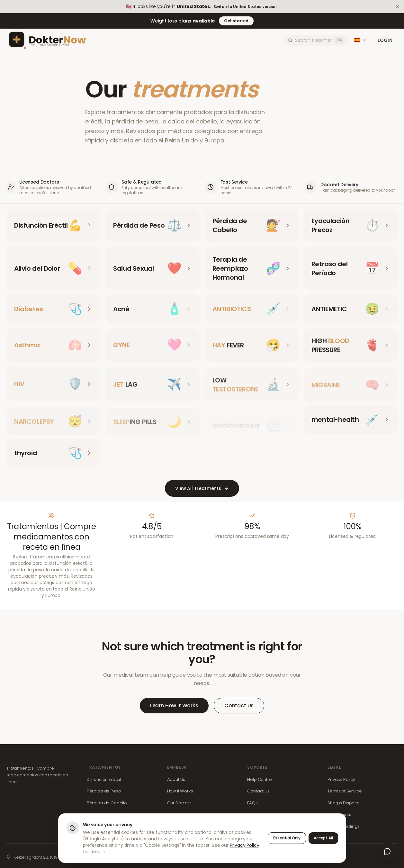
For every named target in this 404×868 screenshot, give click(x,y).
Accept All (323, 838)
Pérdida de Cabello (107, 803)
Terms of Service (345, 791)
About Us (176, 779)
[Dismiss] (398, 6)
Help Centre (259, 779)
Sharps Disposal (344, 803)
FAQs (252, 803)
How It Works (180, 791)
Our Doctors (179, 803)
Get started (236, 21)
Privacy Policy (341, 779)
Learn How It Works (174, 705)
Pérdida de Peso (104, 791)
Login (385, 40)
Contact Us (239, 705)
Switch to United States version (245, 7)
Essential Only (287, 838)
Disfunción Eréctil (104, 779)
